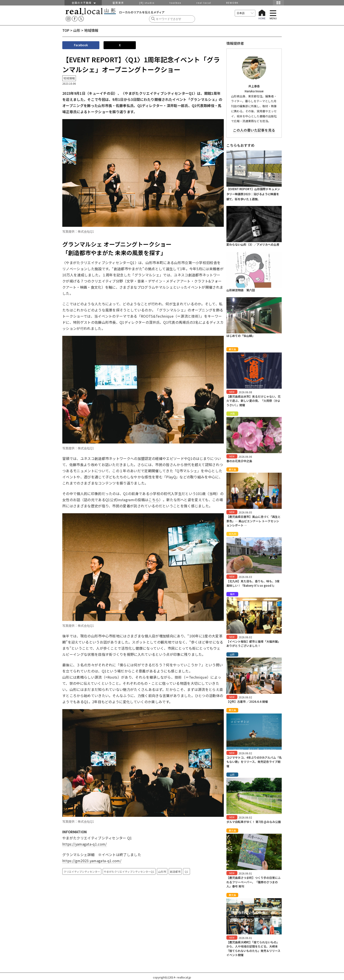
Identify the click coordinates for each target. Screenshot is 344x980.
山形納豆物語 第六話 (241, 290)
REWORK (232, 3)
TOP (66, 30)
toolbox (175, 3)
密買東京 (118, 3)
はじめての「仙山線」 (241, 336)
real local (204, 3)
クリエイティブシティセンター (82, 872)
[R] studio (147, 3)
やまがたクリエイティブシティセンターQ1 (129, 872)
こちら (154, 500)
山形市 (162, 872)
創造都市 (175, 872)
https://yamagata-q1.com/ (85, 844)
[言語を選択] (245, 13)
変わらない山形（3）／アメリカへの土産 (253, 244)
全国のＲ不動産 (83, 3)
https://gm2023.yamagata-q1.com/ (92, 861)
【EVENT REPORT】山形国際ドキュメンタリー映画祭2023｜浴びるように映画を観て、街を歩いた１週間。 (253, 194)
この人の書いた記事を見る (254, 130)
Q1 (186, 872)
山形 (77, 30)
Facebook (81, 45)
